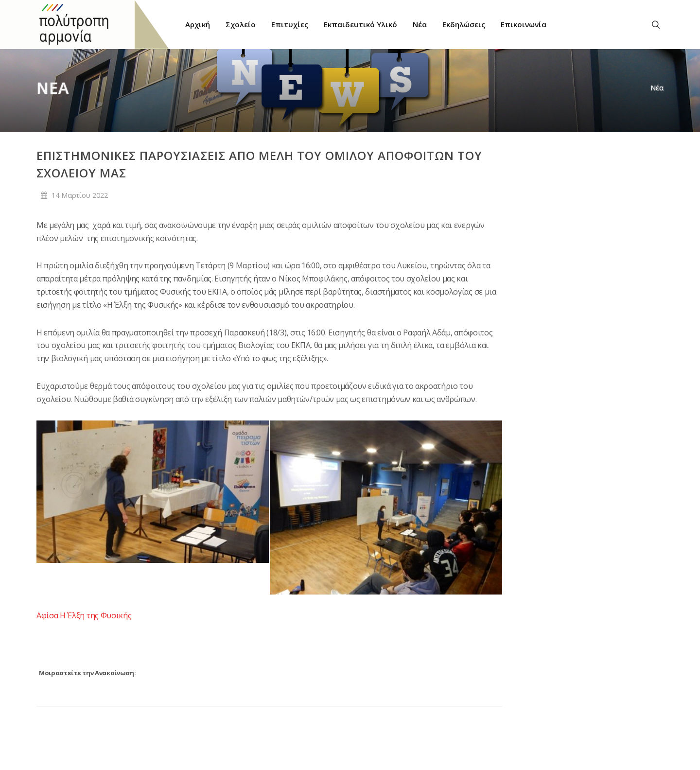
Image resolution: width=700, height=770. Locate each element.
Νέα (657, 88)
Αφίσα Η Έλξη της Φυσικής (84, 615)
